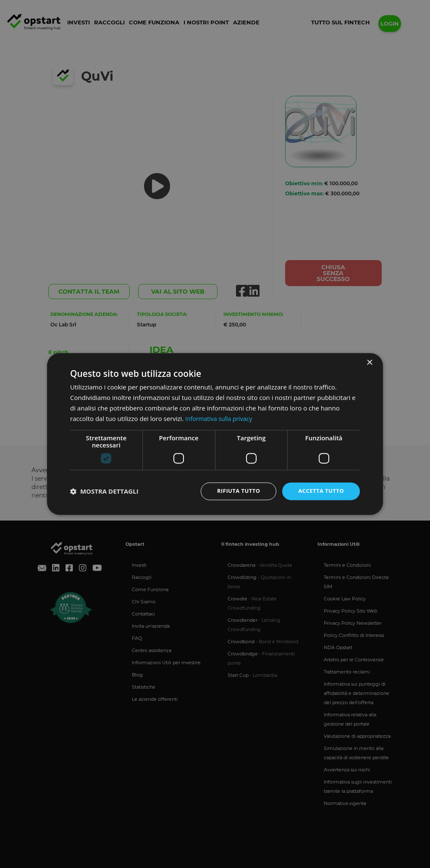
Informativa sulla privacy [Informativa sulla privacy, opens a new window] (221, 418)
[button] (104, 492)
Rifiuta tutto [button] (234, 491)
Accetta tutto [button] (320, 491)
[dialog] (215, 434)
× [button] (369, 362)
